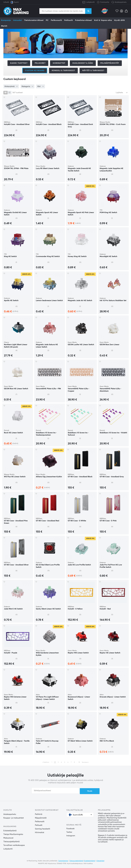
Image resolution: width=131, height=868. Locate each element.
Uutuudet (18, 20)
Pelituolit (69, 20)
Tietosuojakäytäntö (11, 841)
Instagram (71, 835)
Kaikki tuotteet (19, 63)
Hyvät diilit (120, 20)
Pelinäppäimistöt (110, 63)
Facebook (70, 828)
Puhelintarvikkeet (84, 20)
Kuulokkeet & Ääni (83, 63)
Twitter (69, 832)
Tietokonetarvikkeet (34, 20)
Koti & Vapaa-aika (103, 20)
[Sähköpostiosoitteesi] (55, 791)
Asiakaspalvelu (121, 2)
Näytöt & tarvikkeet (93, 70)
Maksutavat (8, 837)
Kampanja (6, 20)
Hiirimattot (59, 63)
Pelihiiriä (39, 814)
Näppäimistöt (41, 817)
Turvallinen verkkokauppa (14, 845)
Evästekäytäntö (10, 830)
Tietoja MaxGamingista (13, 834)
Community (103, 2)
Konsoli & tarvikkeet (63, 70)
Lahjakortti (90, 2)
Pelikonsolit (56, 20)
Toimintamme (63, 860)
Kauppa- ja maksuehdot (14, 817)
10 (79, 762)
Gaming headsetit (43, 828)
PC (47, 20)
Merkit (4, 26)
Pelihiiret (40, 63)
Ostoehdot (100, 860)
